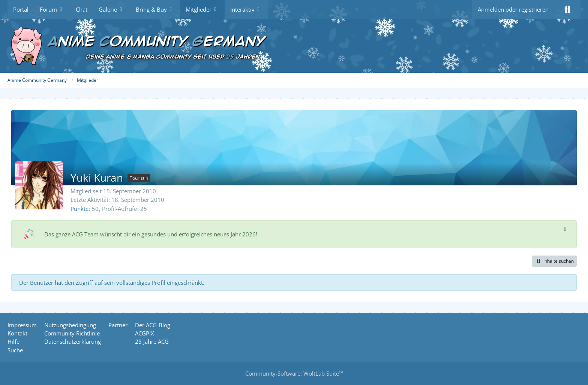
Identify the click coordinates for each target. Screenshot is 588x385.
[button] (554, 261)
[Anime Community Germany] (294, 46)
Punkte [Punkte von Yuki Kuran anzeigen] (79, 209)
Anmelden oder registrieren (513, 9)
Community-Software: (294, 373)
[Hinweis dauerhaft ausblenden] (565, 229)
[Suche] (567, 9)
